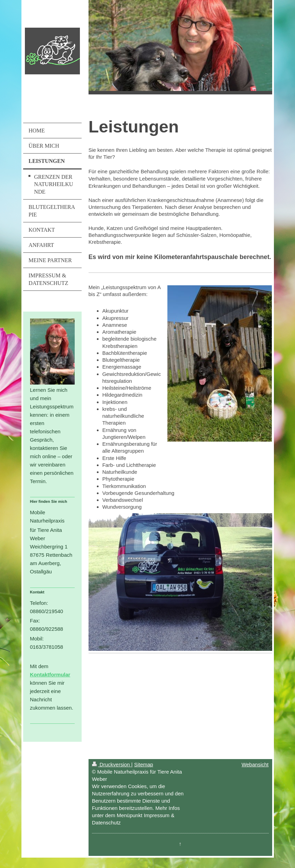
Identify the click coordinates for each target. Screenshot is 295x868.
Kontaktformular (50, 675)
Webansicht (255, 764)
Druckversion (112, 764)
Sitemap (144, 764)
